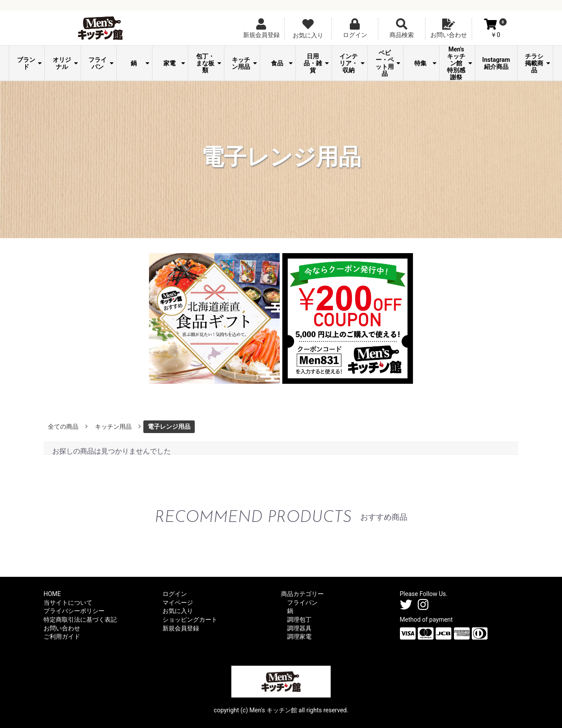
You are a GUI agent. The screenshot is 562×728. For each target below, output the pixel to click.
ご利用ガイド (62, 637)
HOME (52, 594)
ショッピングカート (190, 620)
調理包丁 (299, 620)
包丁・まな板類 (209, 63)
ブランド (30, 63)
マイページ (178, 603)
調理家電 (299, 637)
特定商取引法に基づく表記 (80, 620)
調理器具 (299, 628)
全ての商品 (63, 427)
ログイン (175, 594)
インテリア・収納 (352, 63)
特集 (425, 63)
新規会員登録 (181, 628)
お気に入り (178, 611)
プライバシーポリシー (74, 611)
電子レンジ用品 (169, 427)
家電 (174, 63)
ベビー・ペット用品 (388, 63)
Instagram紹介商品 (496, 63)
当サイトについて (68, 603)
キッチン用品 (244, 63)
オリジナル (65, 63)
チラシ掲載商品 (538, 63)
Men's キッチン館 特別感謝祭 (460, 63)
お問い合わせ (62, 628)
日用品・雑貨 (316, 63)
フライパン (101, 63)
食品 (282, 63)
